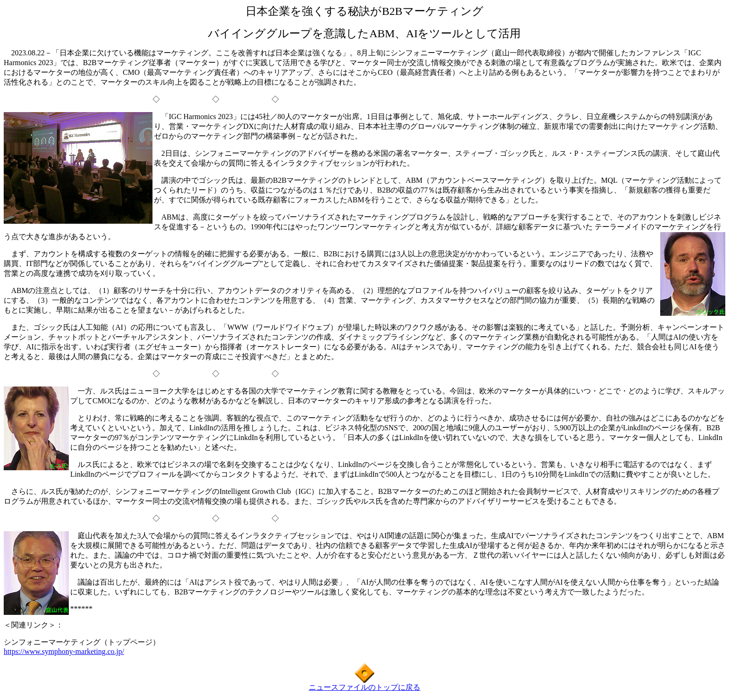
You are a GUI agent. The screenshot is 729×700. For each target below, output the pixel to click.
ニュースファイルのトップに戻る (364, 687)
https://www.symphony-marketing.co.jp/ (64, 651)
